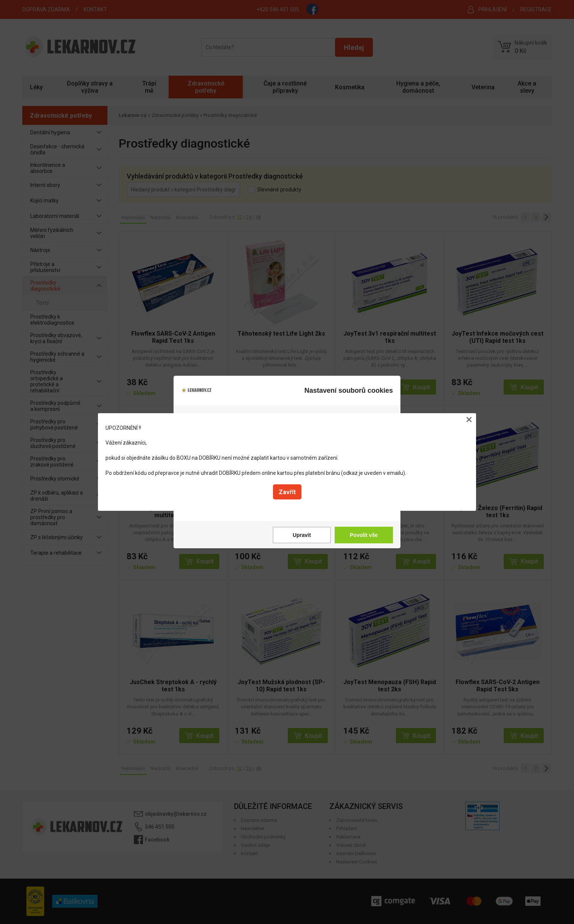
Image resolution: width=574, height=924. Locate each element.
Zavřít (287, 492)
